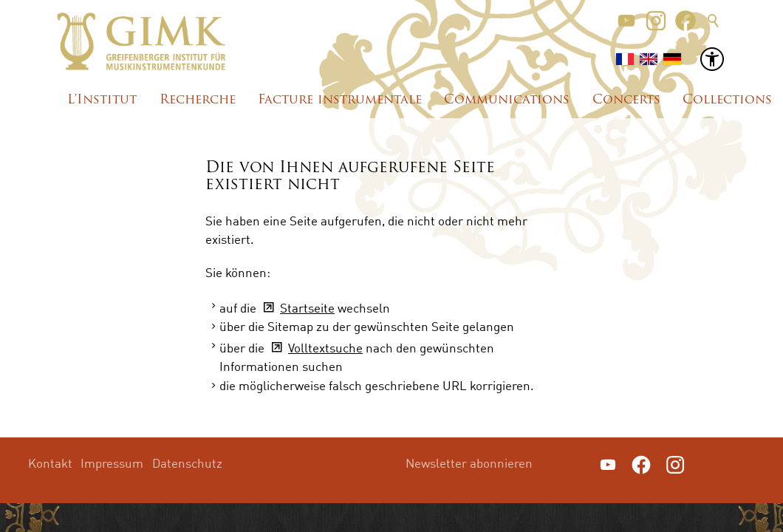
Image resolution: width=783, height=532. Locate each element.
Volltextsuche (325, 348)
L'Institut (102, 100)
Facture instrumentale (340, 100)
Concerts (626, 100)
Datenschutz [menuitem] (187, 463)
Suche (714, 21)
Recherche (198, 100)
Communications (507, 100)
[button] (626, 21)
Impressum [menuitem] (112, 463)
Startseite (307, 308)
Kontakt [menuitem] (50, 463)
